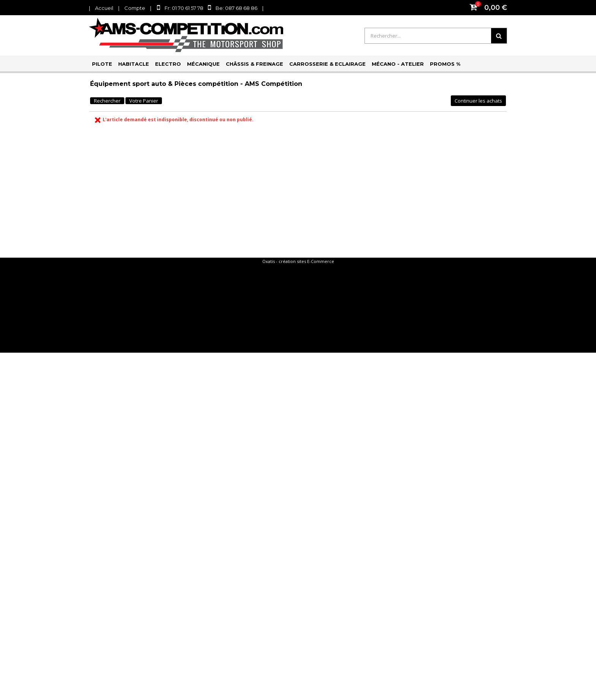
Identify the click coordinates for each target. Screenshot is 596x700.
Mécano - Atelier (398, 64)
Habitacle (134, 64)
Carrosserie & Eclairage (327, 64)
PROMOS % (445, 64)
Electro (168, 64)
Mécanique (203, 64)
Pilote (102, 64)
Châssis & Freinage (254, 64)
